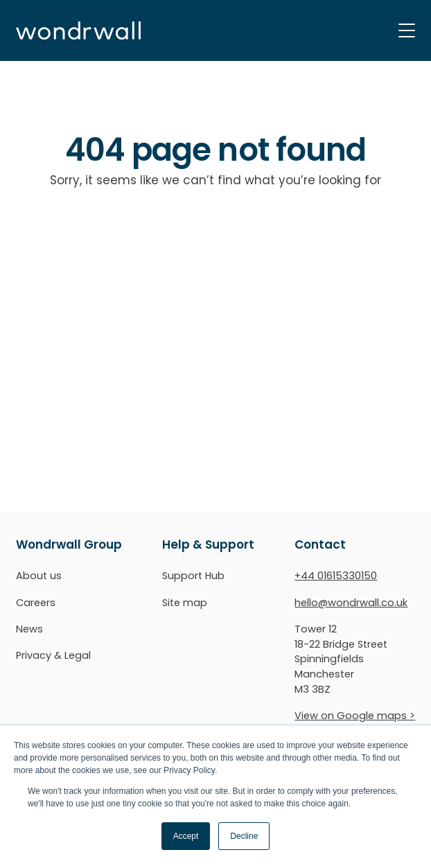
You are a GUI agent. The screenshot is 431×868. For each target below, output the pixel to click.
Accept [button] (186, 836)
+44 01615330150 (336, 576)
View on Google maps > (355, 716)
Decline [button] (244, 836)
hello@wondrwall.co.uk (351, 603)
